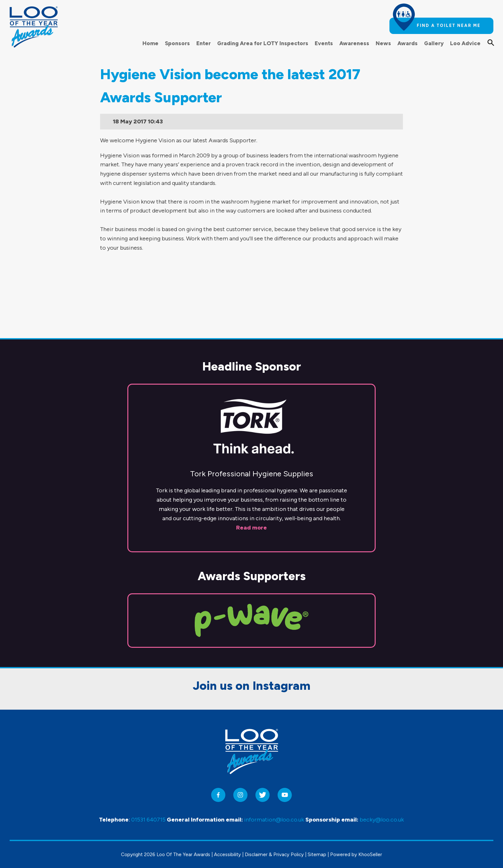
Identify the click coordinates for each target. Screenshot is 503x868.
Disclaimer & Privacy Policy (274, 855)
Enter (204, 43)
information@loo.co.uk (274, 820)
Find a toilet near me (449, 25)
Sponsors (177, 43)
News (383, 43)
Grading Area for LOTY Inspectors (263, 43)
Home (150, 43)
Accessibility (227, 855)
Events (324, 43)
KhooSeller (370, 855)
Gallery (434, 43)
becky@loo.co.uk (382, 820)
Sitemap (317, 855)
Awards (408, 43)
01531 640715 (148, 820)
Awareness (354, 43)
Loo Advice (465, 43)
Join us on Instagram (252, 630)
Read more (251, 472)
